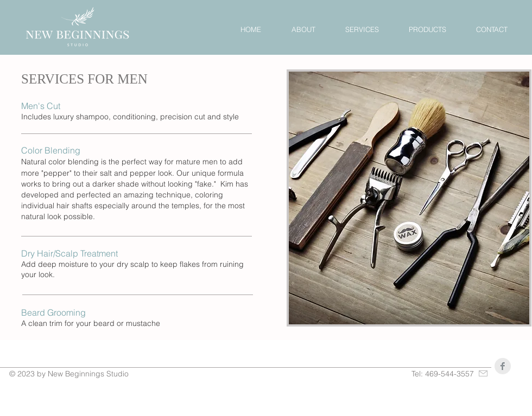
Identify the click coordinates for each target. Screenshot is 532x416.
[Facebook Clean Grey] (503, 366)
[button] (362, 30)
